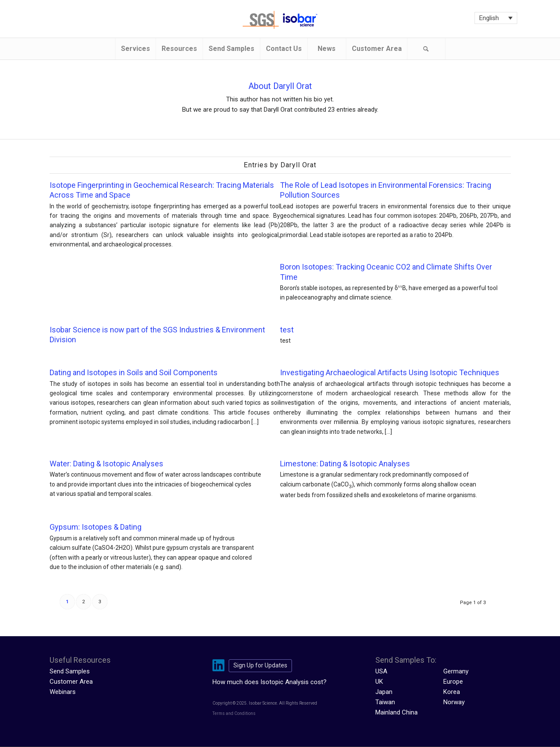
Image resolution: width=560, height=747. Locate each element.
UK (379, 682)
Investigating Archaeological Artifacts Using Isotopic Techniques (390, 372)
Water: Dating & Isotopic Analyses (106, 464)
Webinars (63, 692)
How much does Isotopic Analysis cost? (270, 682)
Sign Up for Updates (260, 665)
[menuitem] (135, 49)
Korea (452, 692)
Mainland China (396, 712)
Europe (453, 682)
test (287, 330)
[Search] (426, 49)
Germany (456, 671)
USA (381, 671)
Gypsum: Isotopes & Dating (96, 527)
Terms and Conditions (234, 713)
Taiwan (385, 702)
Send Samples (70, 671)
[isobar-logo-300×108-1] (280, 20)
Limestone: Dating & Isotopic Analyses (345, 464)
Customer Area (71, 682)
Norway (454, 702)
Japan (384, 692)
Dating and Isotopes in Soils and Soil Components (134, 372)
